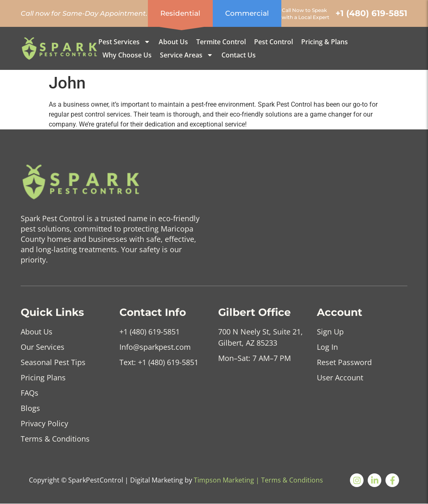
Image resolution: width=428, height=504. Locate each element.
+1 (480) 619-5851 (371, 13)
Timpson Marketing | (227, 480)
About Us (173, 42)
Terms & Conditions (292, 480)
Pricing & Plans (325, 42)
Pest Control (273, 42)
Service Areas (187, 55)
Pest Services (124, 42)
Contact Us (239, 55)
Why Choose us (127, 55)
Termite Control (221, 42)
